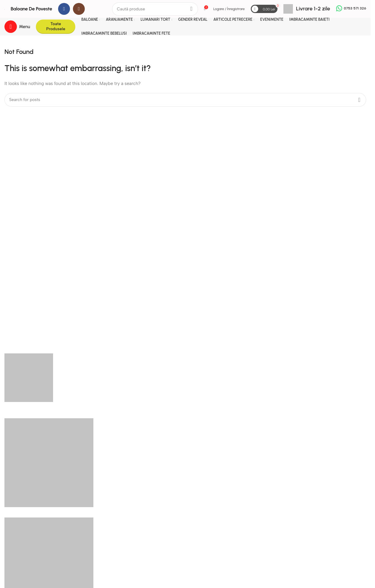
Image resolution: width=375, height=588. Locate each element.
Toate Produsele (56, 26)
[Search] (155, 9)
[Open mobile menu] (17, 27)
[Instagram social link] (79, 9)
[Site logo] (5, 9)
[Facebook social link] (64, 9)
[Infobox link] (307, 9)
